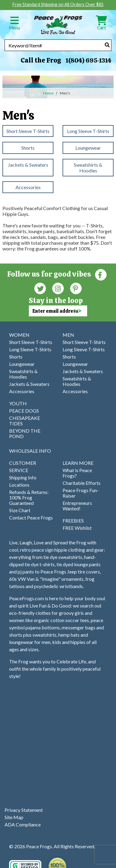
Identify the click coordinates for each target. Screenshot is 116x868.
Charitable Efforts (82, 483)
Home (48, 93)
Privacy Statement (24, 810)
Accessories (28, 187)
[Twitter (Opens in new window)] (40, 288)
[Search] (107, 45)
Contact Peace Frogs (31, 517)
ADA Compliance (23, 824)
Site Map (14, 817)
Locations (19, 485)
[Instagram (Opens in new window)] (58, 288)
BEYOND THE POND (25, 433)
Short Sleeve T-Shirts (28, 131)
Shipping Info (23, 477)
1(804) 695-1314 (88, 60)
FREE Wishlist (77, 528)
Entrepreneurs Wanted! (77, 506)
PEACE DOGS (24, 411)
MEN (68, 335)
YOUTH (18, 403)
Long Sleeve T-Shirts (88, 131)
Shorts (28, 148)
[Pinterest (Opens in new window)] (76, 288)
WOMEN (19, 335)
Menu (15, 25)
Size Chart (20, 510)
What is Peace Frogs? (77, 473)
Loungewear (88, 148)
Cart (101, 25)
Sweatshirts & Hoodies (88, 168)
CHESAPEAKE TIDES (25, 421)
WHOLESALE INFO (30, 451)
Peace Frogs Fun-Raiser (81, 493)
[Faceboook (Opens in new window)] (101, 274)
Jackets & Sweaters (28, 165)
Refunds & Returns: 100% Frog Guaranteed (29, 497)
